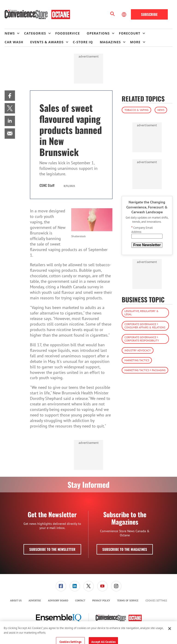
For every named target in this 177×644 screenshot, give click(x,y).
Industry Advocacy (138, 350)
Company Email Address (142, 230)
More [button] (135, 42)
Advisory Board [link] (58, 601)
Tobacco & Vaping (136, 110)
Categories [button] (35, 33)
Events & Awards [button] (47, 42)
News (161, 110)
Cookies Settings (156, 601)
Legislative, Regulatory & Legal (142, 313)
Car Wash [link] (14, 42)
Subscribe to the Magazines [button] (125, 549)
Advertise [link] (35, 601)
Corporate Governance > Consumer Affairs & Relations (145, 326)
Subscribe (149, 14)
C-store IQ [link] (83, 42)
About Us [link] (16, 601)
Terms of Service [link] (128, 601)
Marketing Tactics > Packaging (145, 370)
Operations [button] (98, 33)
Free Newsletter (147, 245)
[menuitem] (14, 33)
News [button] (10, 33)
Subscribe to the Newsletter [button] (52, 549)
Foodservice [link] (68, 33)
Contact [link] (80, 601)
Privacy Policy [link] (101, 601)
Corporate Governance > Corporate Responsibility (142, 339)
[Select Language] (124, 14)
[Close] (170, 632)
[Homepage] (37, 14)
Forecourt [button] (130, 33)
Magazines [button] (110, 42)
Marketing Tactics (137, 360)
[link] (10, 96)
